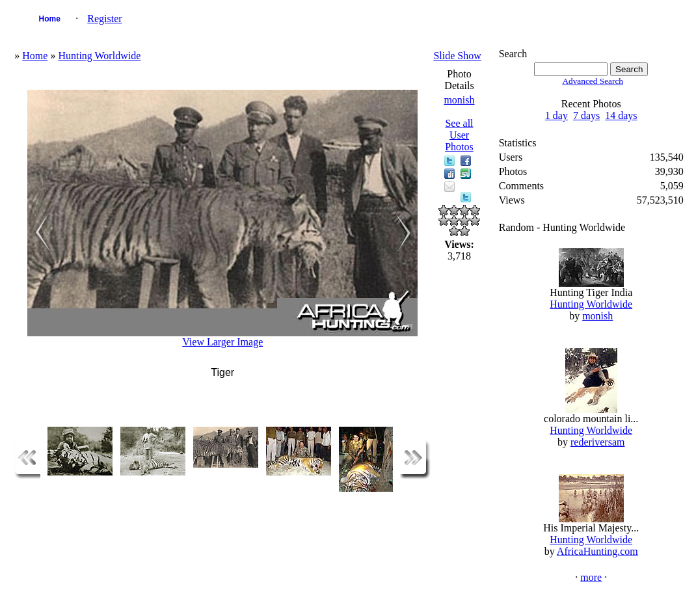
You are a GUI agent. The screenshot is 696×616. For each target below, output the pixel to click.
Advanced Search (593, 81)
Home (50, 19)
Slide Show (457, 56)
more (591, 577)
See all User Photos (459, 135)
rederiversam (598, 442)
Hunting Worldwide (99, 56)
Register (104, 19)
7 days (586, 115)
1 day (556, 115)
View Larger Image (222, 342)
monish (459, 100)
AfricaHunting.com (597, 551)
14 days (621, 115)
